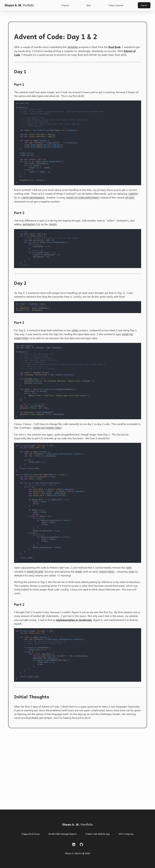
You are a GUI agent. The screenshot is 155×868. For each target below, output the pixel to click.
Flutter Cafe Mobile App (98, 834)
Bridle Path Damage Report (63, 834)
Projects (65, 5)
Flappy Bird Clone (31, 834)
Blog (89, 5)
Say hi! (144, 5)
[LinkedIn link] (74, 844)
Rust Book (115, 47)
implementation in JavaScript (74, 680)
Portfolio (77, 824)
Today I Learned (116, 5)
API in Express (126, 834)
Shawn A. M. (19, 5)
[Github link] (81, 844)
